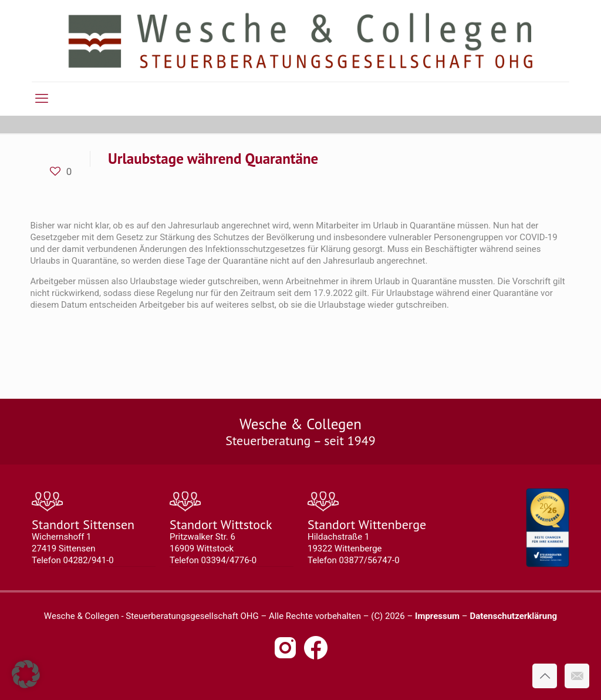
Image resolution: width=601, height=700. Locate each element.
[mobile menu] (42, 99)
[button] (26, 674)
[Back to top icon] (545, 676)
